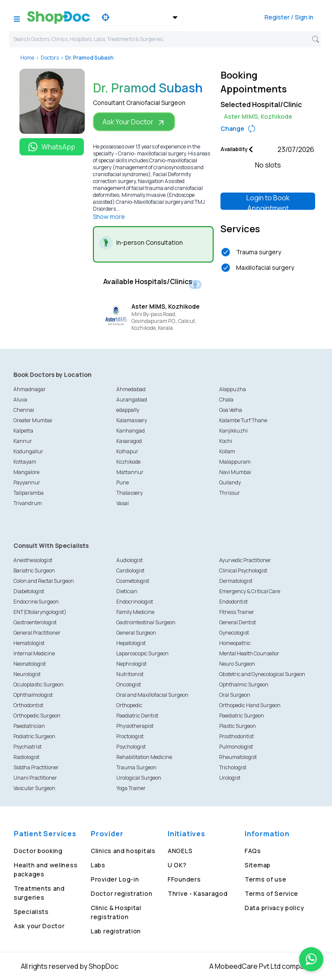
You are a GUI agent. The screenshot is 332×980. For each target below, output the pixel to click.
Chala (226, 400)
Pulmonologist (236, 747)
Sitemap (258, 865)
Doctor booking (38, 851)
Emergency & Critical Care (250, 591)
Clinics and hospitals (123, 851)
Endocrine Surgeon (36, 602)
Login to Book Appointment (268, 201)
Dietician (127, 591)
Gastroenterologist (35, 622)
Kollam (227, 451)
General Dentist (238, 622)
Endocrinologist (135, 602)
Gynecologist (234, 633)
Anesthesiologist (33, 560)
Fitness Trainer (237, 612)
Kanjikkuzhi (233, 431)
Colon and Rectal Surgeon (44, 581)
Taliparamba (29, 493)
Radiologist (26, 757)
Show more (109, 217)
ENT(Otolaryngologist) (40, 612)
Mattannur (130, 472)
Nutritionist (130, 674)
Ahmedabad (131, 389)
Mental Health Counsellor (249, 653)
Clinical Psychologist (243, 571)
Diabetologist (29, 591)
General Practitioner (37, 633)
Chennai (24, 410)
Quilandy (230, 482)
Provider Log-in (115, 879)
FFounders (184, 879)
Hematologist (29, 643)
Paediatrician (29, 726)
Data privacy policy (274, 908)
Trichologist (233, 767)
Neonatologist (30, 664)
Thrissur (230, 493)
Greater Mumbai (33, 420)
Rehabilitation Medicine (144, 757)
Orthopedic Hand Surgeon (250, 705)
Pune (123, 482)
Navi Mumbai (235, 472)
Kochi (226, 441)
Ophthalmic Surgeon (244, 684)
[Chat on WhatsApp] (311, 959)
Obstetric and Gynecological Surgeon (262, 674)
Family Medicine (135, 612)
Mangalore (26, 472)
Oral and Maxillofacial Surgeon (152, 695)
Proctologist (130, 736)
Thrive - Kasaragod (198, 893)
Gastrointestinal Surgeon (146, 622)
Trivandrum (28, 503)
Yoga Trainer (131, 788)
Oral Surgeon (235, 695)
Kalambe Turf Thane (243, 420)
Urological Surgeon (139, 778)
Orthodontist (28, 705)
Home (27, 58)
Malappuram (235, 462)
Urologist (230, 778)
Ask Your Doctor (134, 122)
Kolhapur (127, 451)
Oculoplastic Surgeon (38, 684)
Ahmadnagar (30, 389)
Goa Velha (231, 410)
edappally (128, 410)
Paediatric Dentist (137, 716)
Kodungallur (28, 451)
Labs (98, 865)
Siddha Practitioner (36, 767)
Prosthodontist (236, 736)
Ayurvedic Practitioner (245, 560)
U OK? (177, 865)
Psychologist (131, 747)
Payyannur (27, 482)
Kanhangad (131, 431)
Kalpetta (23, 431)
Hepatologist (131, 643)
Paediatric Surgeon (242, 716)
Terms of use (265, 879)
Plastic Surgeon (238, 726)
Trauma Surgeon (136, 767)
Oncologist (129, 684)
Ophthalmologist (33, 695)
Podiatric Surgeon (34, 736)
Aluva (20, 400)
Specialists (31, 912)
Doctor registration (121, 893)
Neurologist (27, 674)
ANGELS (180, 851)
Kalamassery (132, 420)
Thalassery (129, 493)
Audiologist (129, 560)
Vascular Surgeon (34, 788)
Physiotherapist (135, 726)
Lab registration (116, 931)
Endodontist (233, 602)
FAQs (253, 851)
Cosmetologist (133, 581)
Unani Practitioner (35, 778)
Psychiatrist (27, 747)
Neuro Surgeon (237, 664)
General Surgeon (136, 633)
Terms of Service (271, 893)
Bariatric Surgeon (34, 571)
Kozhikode (128, 462)
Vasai (123, 503)
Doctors (50, 58)
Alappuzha (233, 389)
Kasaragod (129, 441)
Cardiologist (130, 571)
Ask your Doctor (39, 926)
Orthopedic (129, 705)
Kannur (23, 441)
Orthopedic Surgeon (37, 716)
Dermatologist (236, 581)
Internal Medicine (34, 653)
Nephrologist (131, 664)
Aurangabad (132, 400)
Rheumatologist (238, 757)
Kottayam (25, 462)
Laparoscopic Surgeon (142, 653)
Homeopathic (235, 643)
